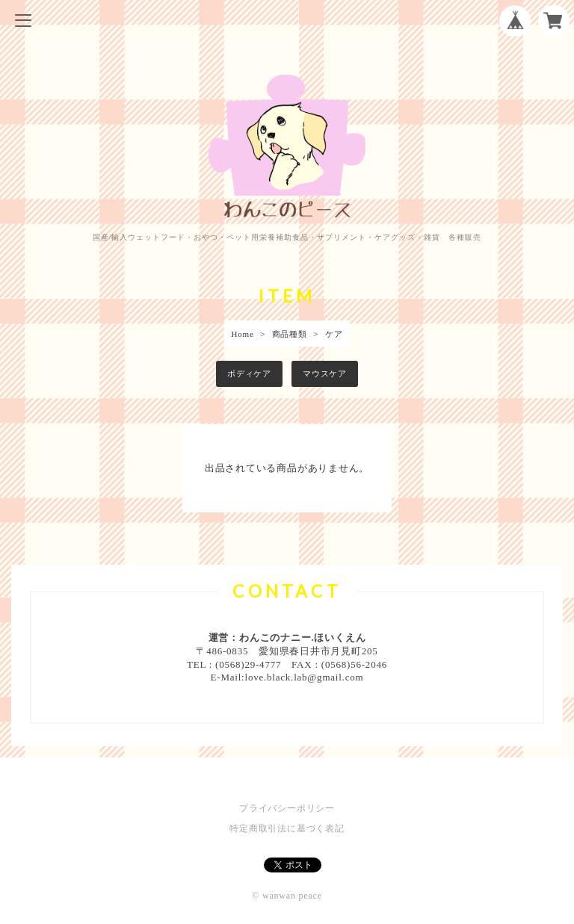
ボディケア (249, 373)
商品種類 (290, 334)
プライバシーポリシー (287, 808)
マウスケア (325, 373)
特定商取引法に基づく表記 (287, 828)
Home (243, 334)
